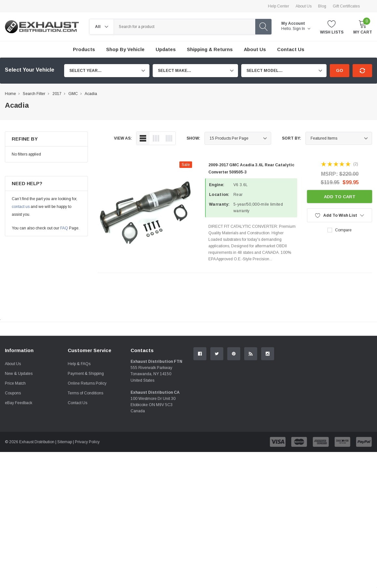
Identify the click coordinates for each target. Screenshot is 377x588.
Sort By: (292, 138)
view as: (123, 138)
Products (84, 49)
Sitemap (65, 515)
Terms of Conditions (85, 466)
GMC (73, 94)
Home (10, 94)
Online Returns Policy (87, 456)
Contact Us (77, 476)
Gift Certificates (346, 6)
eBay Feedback (19, 476)
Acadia (91, 94)
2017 (57, 94)
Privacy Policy (87, 515)
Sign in (301, 29)
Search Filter (34, 94)
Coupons (13, 466)
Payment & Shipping (86, 446)
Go (340, 70)
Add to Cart (340, 197)
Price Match (15, 456)
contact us (21, 207)
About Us (304, 6)
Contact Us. (349, 382)
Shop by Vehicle (125, 49)
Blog (322, 6)
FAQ (64, 228)
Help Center (279, 6)
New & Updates (19, 446)
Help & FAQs (79, 437)
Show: (193, 138)
